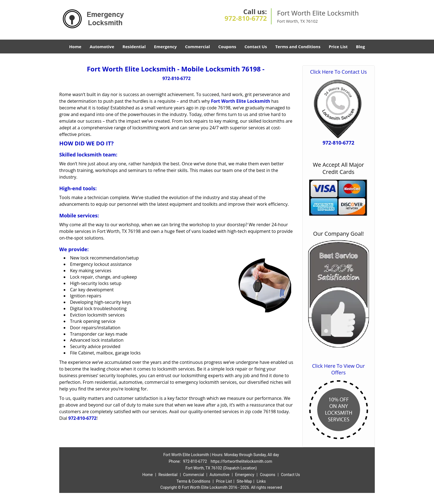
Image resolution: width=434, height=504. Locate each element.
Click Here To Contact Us (338, 72)
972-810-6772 (246, 18)
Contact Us (256, 47)
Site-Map (244, 481)
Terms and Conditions (298, 47)
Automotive (102, 47)
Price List (338, 47)
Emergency (165, 47)
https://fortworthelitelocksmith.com (241, 461)
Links (261, 481)
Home (75, 47)
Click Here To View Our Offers (338, 369)
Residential (134, 47)
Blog (360, 47)
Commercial (198, 47)
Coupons (227, 47)
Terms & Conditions (193, 481)
